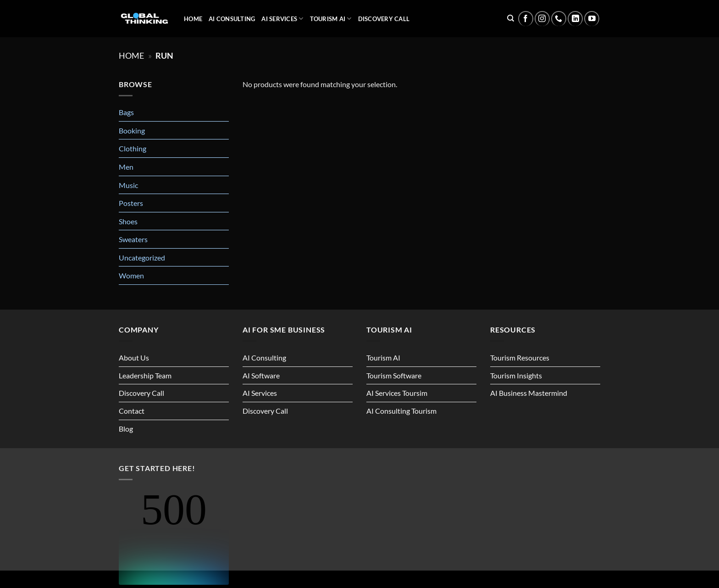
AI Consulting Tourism (401, 411)
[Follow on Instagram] (542, 19)
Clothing (133, 148)
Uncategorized (142, 258)
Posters (131, 203)
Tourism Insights (516, 375)
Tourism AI (331, 19)
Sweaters (133, 239)
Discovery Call (384, 19)
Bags (126, 112)
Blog (126, 429)
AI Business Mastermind (529, 393)
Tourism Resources (520, 358)
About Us (134, 358)
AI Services (282, 19)
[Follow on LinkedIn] (575, 19)
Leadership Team (145, 375)
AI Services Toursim (397, 393)
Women (131, 275)
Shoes (128, 221)
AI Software (261, 375)
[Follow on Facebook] (526, 19)
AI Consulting (232, 19)
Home (193, 19)
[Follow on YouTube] (592, 19)
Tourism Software (394, 375)
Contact (132, 411)
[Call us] (559, 19)
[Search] (511, 18)
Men (126, 167)
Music (128, 185)
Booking (132, 130)
